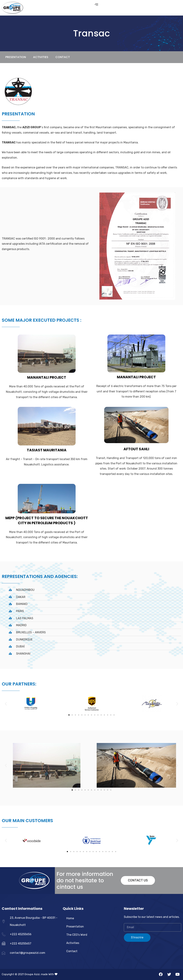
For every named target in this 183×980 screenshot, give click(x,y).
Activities (73, 943)
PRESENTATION (16, 57)
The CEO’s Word (77, 935)
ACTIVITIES (41, 57)
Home (70, 918)
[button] (69, 715)
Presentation (75, 927)
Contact (63, 57)
